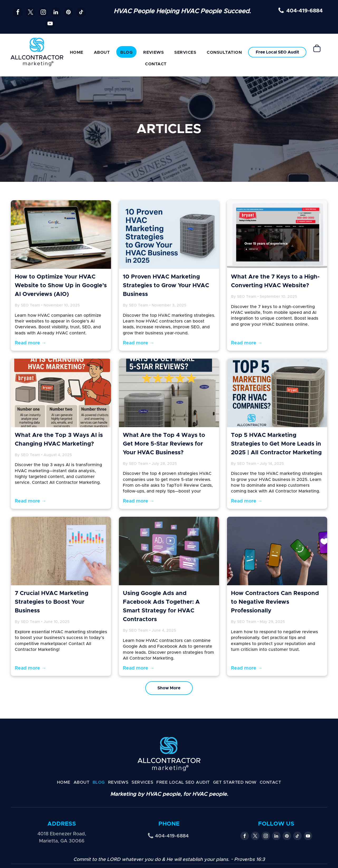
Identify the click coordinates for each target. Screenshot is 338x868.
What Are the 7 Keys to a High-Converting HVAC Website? (275, 281)
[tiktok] (81, 13)
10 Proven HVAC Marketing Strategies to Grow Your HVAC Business (166, 286)
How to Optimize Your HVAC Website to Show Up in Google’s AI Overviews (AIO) (61, 286)
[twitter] (31, 13)
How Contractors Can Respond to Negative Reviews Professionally (275, 602)
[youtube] (50, 24)
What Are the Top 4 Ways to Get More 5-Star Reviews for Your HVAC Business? (164, 444)
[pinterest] (69, 13)
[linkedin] (56, 13)
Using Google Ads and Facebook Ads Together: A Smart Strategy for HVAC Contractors (161, 606)
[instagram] (43, 13)
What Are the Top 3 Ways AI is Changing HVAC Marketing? (59, 440)
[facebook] (18, 13)
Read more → (30, 343)
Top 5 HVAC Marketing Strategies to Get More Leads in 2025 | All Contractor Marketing (276, 444)
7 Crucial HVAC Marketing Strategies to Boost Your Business (52, 602)
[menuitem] (77, 52)
